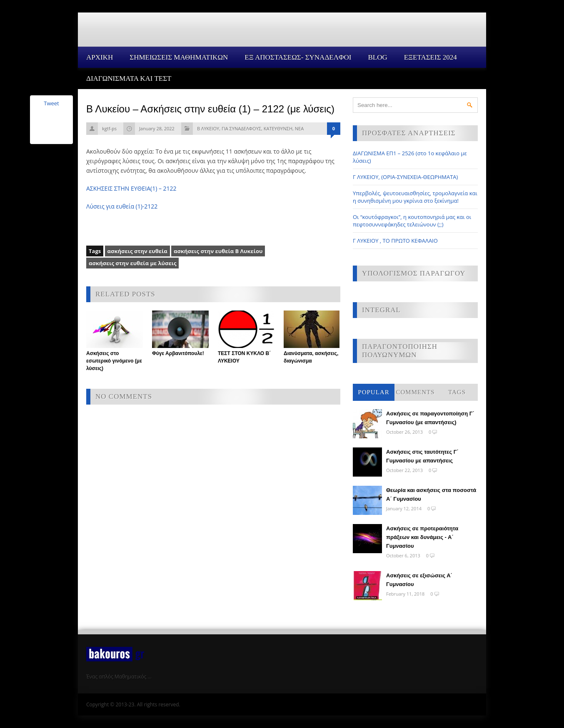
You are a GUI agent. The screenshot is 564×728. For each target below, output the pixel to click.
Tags (457, 392)
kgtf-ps (109, 128)
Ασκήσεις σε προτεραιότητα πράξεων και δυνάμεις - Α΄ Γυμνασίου (422, 537)
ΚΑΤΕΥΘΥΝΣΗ (278, 128)
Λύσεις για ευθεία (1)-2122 (122, 206)
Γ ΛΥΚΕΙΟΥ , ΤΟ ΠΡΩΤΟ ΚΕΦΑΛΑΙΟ (395, 241)
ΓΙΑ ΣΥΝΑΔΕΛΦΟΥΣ (241, 128)
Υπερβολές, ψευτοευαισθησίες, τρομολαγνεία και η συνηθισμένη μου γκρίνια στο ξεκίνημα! (415, 197)
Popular (373, 392)
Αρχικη (100, 57)
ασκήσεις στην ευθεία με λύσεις (132, 263)
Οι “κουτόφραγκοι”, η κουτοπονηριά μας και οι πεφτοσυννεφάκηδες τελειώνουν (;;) (412, 221)
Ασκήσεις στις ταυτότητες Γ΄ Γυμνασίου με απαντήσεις (422, 456)
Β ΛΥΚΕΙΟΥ (208, 128)
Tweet (51, 103)
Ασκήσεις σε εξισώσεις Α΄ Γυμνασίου (419, 580)
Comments (415, 392)
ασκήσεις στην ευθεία (137, 251)
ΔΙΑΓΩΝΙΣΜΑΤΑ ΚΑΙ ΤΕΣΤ (129, 78)
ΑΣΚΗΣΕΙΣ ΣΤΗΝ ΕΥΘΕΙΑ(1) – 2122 (131, 188)
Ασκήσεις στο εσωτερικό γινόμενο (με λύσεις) (114, 361)
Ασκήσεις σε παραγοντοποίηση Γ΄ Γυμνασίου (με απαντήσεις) (430, 418)
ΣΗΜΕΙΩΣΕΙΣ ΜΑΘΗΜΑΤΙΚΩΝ (179, 57)
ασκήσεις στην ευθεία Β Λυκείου (218, 251)
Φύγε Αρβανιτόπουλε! (178, 353)
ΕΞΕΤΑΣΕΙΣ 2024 (430, 57)
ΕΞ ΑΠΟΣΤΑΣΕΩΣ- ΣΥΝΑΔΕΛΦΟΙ (298, 57)
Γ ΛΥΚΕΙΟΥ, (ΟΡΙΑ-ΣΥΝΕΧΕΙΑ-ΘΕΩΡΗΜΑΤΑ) (405, 177)
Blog (377, 57)
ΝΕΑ (299, 128)
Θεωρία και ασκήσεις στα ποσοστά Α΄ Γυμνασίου (431, 494)
